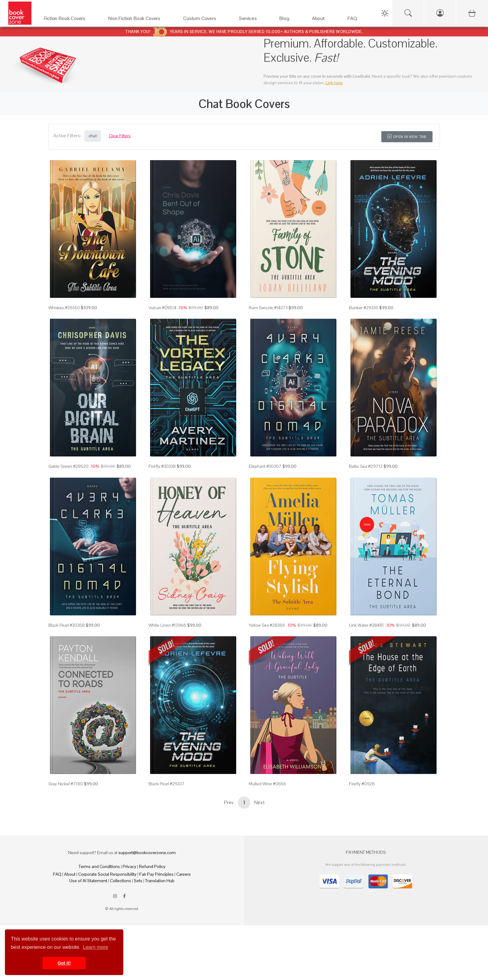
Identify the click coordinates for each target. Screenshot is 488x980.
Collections (121, 881)
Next (260, 802)
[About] (324, 20)
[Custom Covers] (205, 20)
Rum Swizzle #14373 (268, 308)
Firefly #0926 (362, 784)
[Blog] (289, 20)
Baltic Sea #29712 (366, 466)
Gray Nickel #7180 (66, 784)
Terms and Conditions (99, 866)
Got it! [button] (64, 963)
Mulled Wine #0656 (267, 784)
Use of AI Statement (88, 881)
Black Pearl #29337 (167, 784)
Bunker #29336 (364, 308)
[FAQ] (357, 20)
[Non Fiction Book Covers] (139, 20)
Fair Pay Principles (156, 874)
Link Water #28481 (366, 625)
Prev (229, 802)
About (70, 874)
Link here (334, 83)
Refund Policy (152, 866)
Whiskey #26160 (64, 308)
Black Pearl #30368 (67, 625)
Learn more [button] (96, 947)
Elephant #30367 (265, 466)
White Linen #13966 (167, 625)
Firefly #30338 (162, 466)
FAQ (57, 874)
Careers (184, 874)
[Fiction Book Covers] (70, 20)
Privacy (129, 866)
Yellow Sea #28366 (267, 625)
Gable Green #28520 (68, 466)
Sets (138, 881)
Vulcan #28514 (162, 308)
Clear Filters (120, 136)
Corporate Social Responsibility (107, 874)
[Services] (253, 20)
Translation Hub (160, 881)
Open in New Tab (407, 137)
